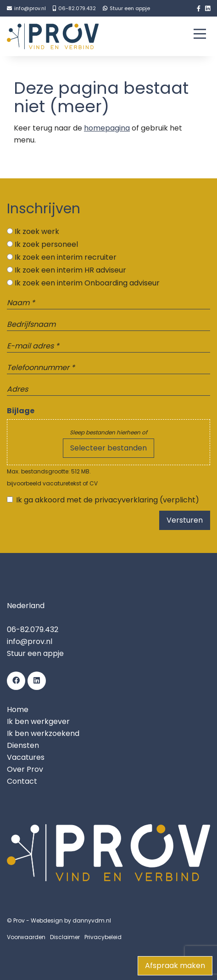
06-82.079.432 (33, 630)
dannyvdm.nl (92, 920)
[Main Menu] (200, 36)
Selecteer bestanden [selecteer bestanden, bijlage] (108, 448)
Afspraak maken (175, 966)
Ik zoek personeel (46, 244)
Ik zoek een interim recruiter (66, 257)
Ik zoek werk (37, 231)
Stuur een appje (35, 653)
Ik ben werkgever (38, 721)
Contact (22, 781)
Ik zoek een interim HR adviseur (70, 270)
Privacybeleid (103, 937)
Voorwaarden (26, 937)
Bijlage (21, 411)
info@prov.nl (30, 641)
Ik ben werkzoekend (43, 733)
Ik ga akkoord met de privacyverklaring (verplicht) (108, 500)
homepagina (107, 128)
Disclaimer (65, 937)
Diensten (23, 745)
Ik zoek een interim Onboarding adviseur (87, 283)
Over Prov (25, 769)
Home (18, 709)
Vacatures (26, 757)
